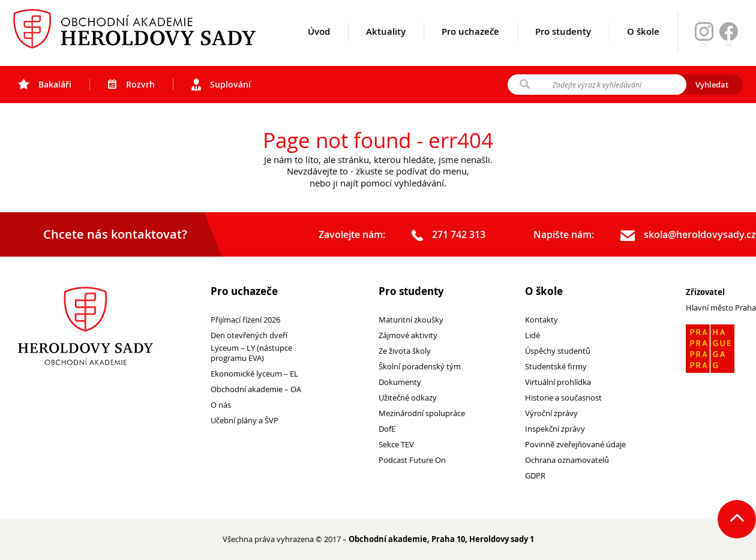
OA (729, 45)
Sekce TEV (396, 445)
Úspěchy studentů (558, 351)
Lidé (532, 335)
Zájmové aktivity (408, 335)
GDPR (535, 476)
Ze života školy (405, 351)
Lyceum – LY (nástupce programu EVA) (251, 353)
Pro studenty (563, 46)
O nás (221, 405)
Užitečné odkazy (408, 398)
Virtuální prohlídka (558, 382)
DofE (387, 429)
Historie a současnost (563, 398)
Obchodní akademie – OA (256, 389)
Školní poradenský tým (420, 367)
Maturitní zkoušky (411, 320)
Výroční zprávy (551, 413)
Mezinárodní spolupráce (422, 413)
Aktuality (386, 46)
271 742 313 (448, 235)
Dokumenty (400, 382)
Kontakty (541, 320)
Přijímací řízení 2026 (245, 320)
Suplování (221, 85)
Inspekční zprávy (555, 429)
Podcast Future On (412, 460)
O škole (643, 46)
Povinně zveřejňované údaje (575, 445)
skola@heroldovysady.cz (688, 235)
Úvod (319, 46)
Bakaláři (45, 85)
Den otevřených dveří (249, 335)
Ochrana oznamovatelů (567, 460)
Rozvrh (131, 85)
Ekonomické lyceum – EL (254, 374)
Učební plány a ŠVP (244, 421)
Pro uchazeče (470, 46)
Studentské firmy (556, 367)
